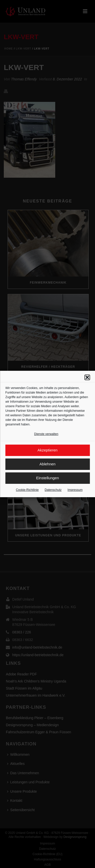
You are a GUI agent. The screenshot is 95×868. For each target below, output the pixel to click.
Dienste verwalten (46, 434)
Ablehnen (48, 464)
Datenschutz (53, 490)
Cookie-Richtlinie (27, 490)
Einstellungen (47, 478)
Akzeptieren (48, 450)
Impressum (75, 490)
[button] (87, 378)
